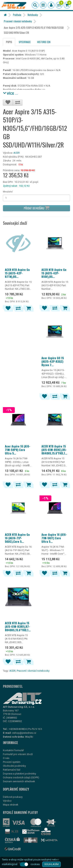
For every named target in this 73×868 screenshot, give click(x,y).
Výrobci (7, 801)
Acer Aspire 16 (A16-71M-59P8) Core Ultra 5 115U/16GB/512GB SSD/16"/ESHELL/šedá (18, 450)
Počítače (17, 15)
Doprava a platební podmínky (19, 774)
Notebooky (33, 15)
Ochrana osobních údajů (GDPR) (21, 777)
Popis (9, 42)
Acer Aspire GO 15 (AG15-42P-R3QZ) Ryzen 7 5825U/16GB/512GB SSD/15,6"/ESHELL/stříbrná (55, 361)
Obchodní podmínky (14, 766)
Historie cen (44, 42)
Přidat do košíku (36, 208)
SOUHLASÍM (51, 864)
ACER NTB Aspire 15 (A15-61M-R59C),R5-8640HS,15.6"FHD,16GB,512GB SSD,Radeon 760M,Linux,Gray (55, 450)
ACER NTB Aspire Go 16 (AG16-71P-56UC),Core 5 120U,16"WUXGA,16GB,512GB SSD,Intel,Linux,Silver (18, 538)
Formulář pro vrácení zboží (18, 754)
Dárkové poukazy (13, 797)
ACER (17, 153)
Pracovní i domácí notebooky (18, 21)
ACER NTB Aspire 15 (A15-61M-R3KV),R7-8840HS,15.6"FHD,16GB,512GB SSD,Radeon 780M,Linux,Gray (18, 626)
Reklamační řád (12, 770)
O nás (6, 758)
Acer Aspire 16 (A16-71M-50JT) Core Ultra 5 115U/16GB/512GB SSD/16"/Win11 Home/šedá (55, 538)
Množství (8, 192)
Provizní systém (12, 762)
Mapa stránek (11, 805)
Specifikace (25, 42)
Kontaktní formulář (13, 750)
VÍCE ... (10, 93)
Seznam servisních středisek (19, 781)
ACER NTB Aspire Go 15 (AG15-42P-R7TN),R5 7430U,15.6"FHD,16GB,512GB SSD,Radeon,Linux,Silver (18, 273)
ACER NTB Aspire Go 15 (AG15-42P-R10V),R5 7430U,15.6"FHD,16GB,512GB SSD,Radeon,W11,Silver (55, 273)
